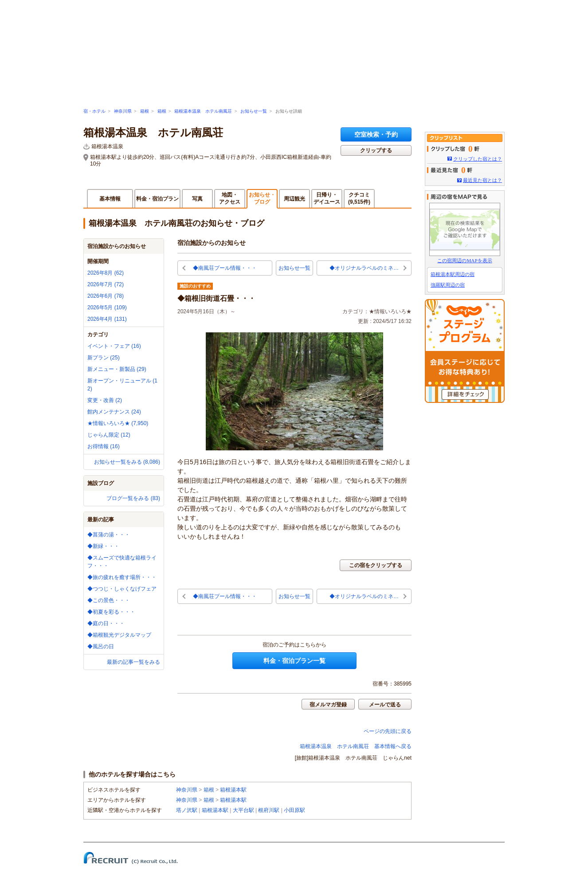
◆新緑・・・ (103, 546)
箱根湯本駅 (233, 790)
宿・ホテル (94, 111)
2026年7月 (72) (106, 284)
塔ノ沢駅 (187, 810)
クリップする (376, 150)
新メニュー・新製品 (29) (117, 369)
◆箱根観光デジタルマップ (119, 635)
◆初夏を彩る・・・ (111, 612)
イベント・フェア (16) (114, 346)
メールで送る (385, 705)
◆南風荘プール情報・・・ (225, 268)
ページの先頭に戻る (388, 731)
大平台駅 (243, 810)
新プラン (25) (104, 358)
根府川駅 (269, 810)
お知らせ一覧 (254, 111)
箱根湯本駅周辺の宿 (453, 274)
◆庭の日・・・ (106, 623)
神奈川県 (123, 111)
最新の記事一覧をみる (133, 662)
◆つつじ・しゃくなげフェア (122, 589)
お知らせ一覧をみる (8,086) (127, 462)
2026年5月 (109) (107, 307)
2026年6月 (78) (106, 296)
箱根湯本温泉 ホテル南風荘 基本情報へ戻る (356, 746)
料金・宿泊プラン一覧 (294, 661)
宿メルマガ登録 (328, 705)
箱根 (145, 111)
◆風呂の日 (101, 646)
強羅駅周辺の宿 (448, 285)
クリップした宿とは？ (478, 159)
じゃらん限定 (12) (109, 435)
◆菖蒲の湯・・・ (109, 535)
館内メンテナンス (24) (114, 412)
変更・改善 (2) (105, 400)
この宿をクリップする (376, 565)
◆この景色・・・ (109, 600)
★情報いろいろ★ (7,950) (118, 423)
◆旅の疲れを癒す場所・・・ (122, 577)
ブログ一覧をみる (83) (133, 498)
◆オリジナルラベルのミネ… (364, 268)
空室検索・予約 (376, 134)
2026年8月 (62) (106, 273)
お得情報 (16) (104, 446)
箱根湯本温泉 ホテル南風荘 (203, 111)
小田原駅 (294, 810)
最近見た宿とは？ (482, 180)
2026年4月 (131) (107, 319)
